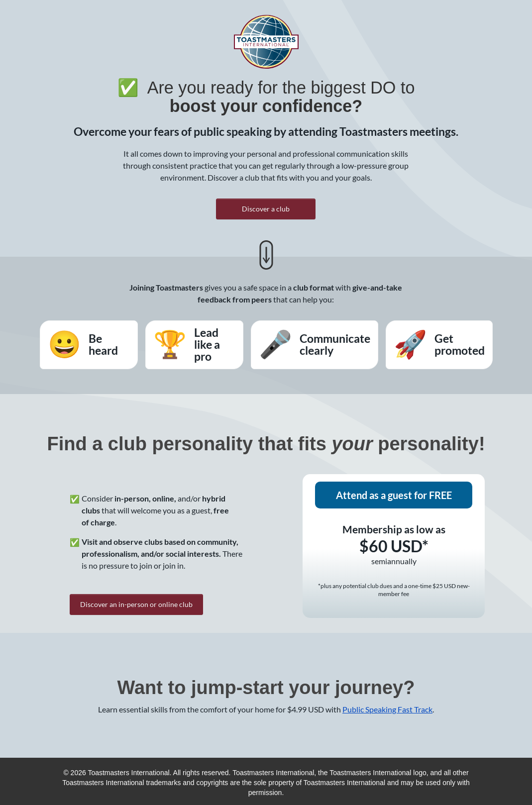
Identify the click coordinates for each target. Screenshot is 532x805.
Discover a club (266, 209)
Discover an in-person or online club (136, 604)
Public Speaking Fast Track (387, 709)
